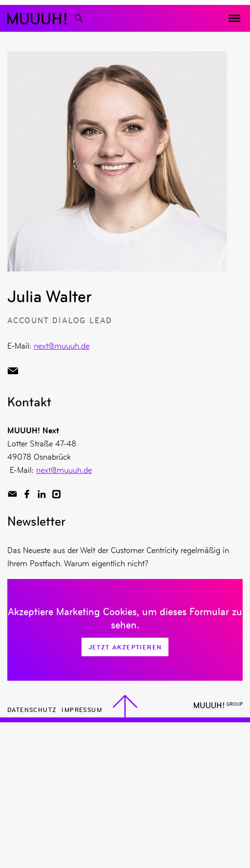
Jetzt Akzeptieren (125, 647)
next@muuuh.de (62, 346)
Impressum (82, 709)
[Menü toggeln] (234, 19)
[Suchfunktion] (78, 18)
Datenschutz (32, 709)
